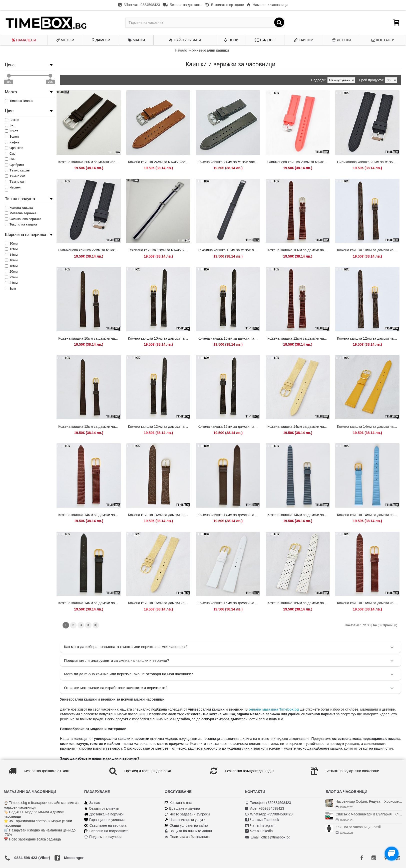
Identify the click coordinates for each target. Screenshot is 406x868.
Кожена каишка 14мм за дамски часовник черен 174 (90, 603)
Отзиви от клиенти (102, 809)
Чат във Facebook (262, 820)
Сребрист (15, 165)
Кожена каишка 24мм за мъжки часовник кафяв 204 (159, 162)
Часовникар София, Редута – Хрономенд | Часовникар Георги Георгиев (369, 801)
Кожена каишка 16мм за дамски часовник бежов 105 (159, 603)
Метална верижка (21, 213)
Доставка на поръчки (104, 814)
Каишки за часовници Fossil (358, 827)
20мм (11, 271)
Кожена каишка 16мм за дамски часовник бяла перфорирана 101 (299, 603)
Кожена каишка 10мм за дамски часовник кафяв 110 (299, 250)
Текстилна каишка (21, 224)
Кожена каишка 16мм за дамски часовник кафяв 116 (368, 603)
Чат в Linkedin (259, 831)
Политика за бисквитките (187, 837)
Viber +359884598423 (265, 809)
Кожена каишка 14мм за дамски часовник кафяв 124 (159, 515)
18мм (11, 266)
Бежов (12, 120)
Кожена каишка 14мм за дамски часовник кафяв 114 (90, 515)
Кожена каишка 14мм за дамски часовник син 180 (368, 515)
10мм (11, 243)
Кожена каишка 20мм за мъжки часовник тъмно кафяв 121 (90, 162)
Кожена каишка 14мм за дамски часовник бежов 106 (299, 426)
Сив (10, 154)
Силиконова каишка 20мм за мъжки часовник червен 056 (299, 162)
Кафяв (12, 142)
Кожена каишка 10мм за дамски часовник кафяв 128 (368, 250)
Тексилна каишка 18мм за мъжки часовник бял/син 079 (159, 250)
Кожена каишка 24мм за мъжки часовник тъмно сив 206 (229, 162)
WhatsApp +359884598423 (269, 814)
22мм (11, 277)
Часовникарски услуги (185, 820)
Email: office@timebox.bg (268, 837)
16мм (11, 260)
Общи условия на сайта (186, 826)
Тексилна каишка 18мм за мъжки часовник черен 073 (229, 250)
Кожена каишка (19, 208)
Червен (13, 187)
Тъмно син (15, 182)
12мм (11, 249)
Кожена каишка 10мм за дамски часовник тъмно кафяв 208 (90, 338)
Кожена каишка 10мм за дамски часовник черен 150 (229, 338)
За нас (92, 803)
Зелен (12, 137)
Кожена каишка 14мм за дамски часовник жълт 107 (368, 426)
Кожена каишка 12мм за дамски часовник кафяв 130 (368, 338)
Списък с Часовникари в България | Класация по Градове (369, 814)
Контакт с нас (178, 803)
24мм (11, 283)
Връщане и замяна (182, 809)
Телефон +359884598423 (268, 803)
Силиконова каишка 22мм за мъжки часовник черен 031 (90, 250)
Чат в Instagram (260, 826)
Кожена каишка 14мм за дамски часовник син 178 (299, 515)
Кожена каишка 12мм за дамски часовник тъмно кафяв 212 (90, 426)
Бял (10, 125)
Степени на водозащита (107, 831)
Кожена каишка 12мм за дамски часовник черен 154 (229, 426)
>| (96, 625)
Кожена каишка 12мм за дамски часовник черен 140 (159, 426)
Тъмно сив (15, 176)
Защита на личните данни (188, 831)
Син (10, 159)
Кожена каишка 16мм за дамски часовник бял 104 (229, 603)
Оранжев (14, 148)
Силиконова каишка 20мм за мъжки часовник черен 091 (368, 162)
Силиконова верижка (23, 219)
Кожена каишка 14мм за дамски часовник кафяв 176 (229, 515)
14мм (11, 255)
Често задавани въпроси (187, 814)
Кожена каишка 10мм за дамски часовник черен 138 (159, 338)
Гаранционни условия (104, 820)
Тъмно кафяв (17, 170)
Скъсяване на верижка (105, 826)
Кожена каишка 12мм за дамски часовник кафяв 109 (299, 338)
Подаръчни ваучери (103, 837)
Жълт (12, 131)
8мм (10, 288)
